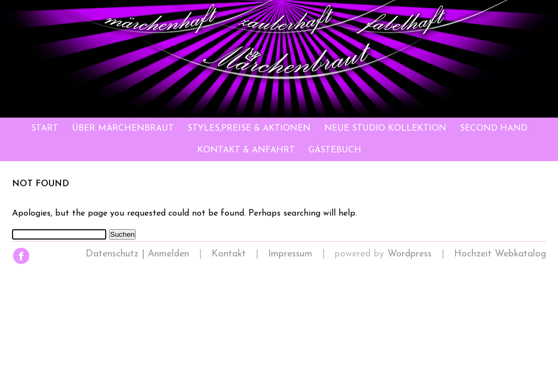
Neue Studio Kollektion (385, 128)
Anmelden (168, 254)
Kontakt (229, 254)
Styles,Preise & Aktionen (249, 128)
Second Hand (494, 128)
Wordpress (410, 254)
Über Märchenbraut (123, 128)
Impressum (290, 254)
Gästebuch (335, 150)
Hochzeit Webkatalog (500, 254)
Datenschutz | (117, 254)
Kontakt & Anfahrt (246, 150)
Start (45, 128)
